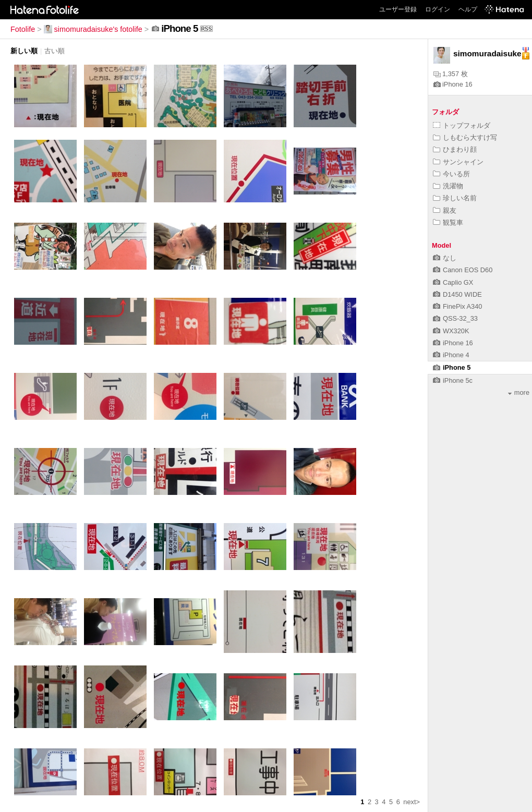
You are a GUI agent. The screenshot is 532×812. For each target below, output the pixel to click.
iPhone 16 (453, 84)
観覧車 (448, 222)
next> (412, 802)
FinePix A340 (457, 306)
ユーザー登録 (398, 9)
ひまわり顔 (455, 149)
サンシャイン (458, 162)
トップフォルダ (462, 125)
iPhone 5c (453, 380)
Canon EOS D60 (463, 270)
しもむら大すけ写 (465, 137)
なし (445, 258)
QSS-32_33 (455, 318)
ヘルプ (468, 9)
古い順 (55, 51)
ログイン (438, 9)
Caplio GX (453, 282)
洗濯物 (448, 186)
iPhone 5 (452, 367)
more (519, 392)
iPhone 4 (451, 355)
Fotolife (23, 29)
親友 (445, 210)
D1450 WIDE (457, 294)
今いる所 (451, 174)
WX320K (451, 331)
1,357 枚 (451, 74)
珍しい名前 (455, 198)
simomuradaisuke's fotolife (93, 29)
